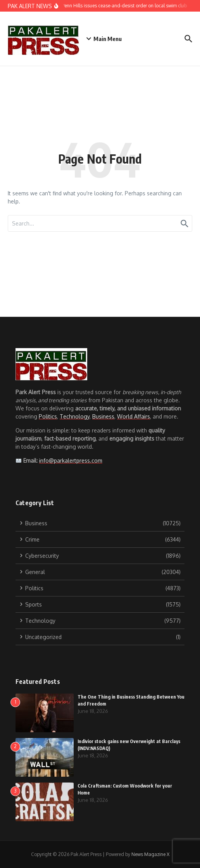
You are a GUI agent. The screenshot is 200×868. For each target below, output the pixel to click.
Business (103, 416)
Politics (48, 416)
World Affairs (134, 416)
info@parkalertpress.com (71, 460)
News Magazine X (150, 854)
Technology (75, 416)
